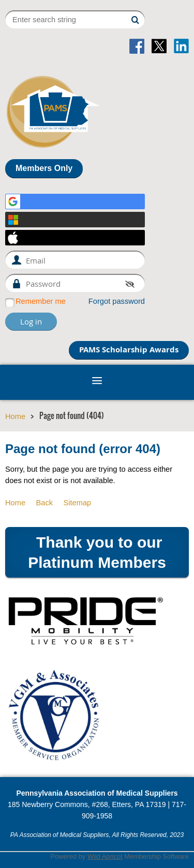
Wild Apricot (105, 856)
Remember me (41, 301)
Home (15, 416)
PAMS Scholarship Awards (129, 350)
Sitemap (77, 503)
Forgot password (117, 301)
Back (44, 503)
